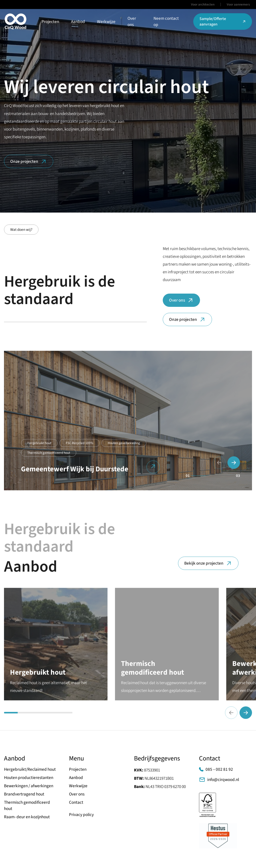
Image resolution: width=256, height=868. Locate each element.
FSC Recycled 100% (79, 447)
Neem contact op (166, 22)
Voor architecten (203, 5)
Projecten (50, 22)
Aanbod (78, 22)
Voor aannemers (238, 5)
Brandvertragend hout (24, 794)
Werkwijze (106, 22)
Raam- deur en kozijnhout (27, 817)
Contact (76, 802)
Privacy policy (81, 815)
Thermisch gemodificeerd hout (49, 457)
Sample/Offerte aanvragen (223, 22)
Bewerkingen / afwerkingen (29, 786)
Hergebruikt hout (39, 447)
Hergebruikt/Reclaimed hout (30, 769)
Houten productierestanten (29, 778)
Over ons (132, 22)
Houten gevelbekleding (124, 447)
